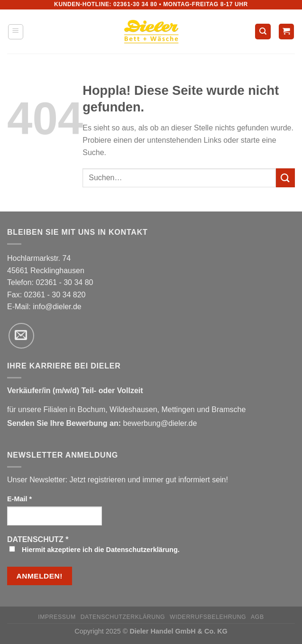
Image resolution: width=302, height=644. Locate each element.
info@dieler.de (57, 307)
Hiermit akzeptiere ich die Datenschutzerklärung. (94, 550)
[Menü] (16, 32)
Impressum (57, 617)
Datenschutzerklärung (123, 617)
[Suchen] (263, 32)
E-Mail (19, 499)
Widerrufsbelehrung (208, 617)
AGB (257, 617)
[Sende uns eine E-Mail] (21, 336)
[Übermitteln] (285, 178)
